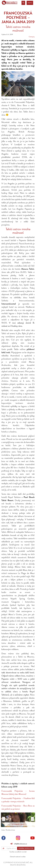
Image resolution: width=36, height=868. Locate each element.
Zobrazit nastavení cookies (18, 857)
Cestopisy (32, 37)
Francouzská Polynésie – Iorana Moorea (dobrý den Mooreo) (18, 792)
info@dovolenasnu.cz (20, 844)
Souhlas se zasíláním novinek (18, 852)
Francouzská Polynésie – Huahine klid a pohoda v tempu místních (18, 800)
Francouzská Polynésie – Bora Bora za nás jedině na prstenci (18, 807)
